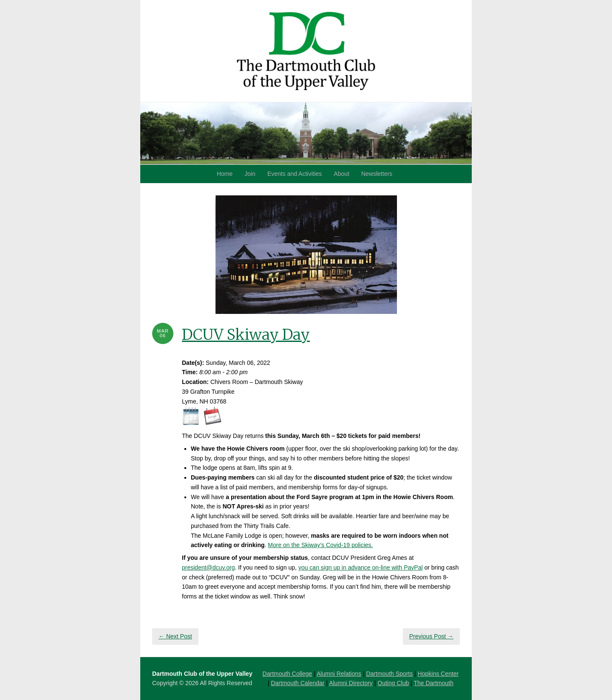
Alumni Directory (351, 683)
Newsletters (377, 174)
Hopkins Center (438, 674)
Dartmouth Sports (389, 674)
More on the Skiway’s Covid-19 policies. (320, 545)
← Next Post (175, 636)
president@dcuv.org (208, 567)
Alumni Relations (339, 674)
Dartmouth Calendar (297, 683)
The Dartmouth (433, 683)
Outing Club (393, 683)
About (341, 174)
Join (250, 174)
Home (225, 174)
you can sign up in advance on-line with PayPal (361, 567)
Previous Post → (431, 636)
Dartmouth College (288, 674)
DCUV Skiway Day (246, 335)
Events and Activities (295, 174)
